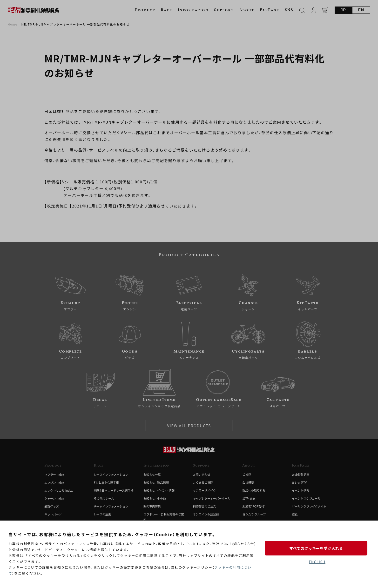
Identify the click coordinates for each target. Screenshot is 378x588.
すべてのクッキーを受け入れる (317, 548)
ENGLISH (317, 562)
